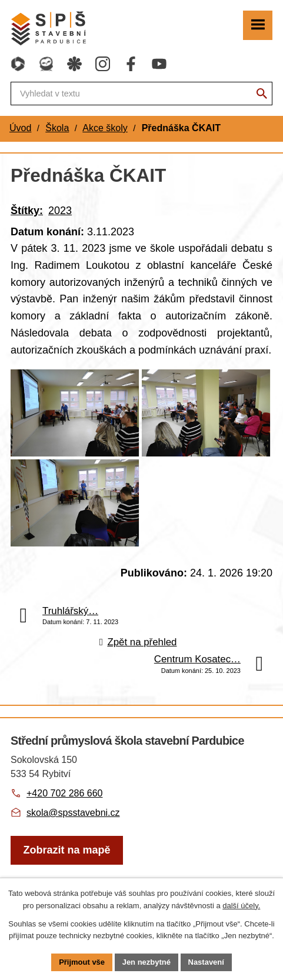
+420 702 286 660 (64, 796)
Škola (57, 128)
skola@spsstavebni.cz (73, 815)
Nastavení (206, 962)
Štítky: (27, 211)
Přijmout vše (82, 962)
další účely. (241, 906)
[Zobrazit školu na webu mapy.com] (67, 853)
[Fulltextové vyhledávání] (141, 94)
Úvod (20, 128)
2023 (60, 211)
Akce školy (105, 128)
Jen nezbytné (147, 962)
